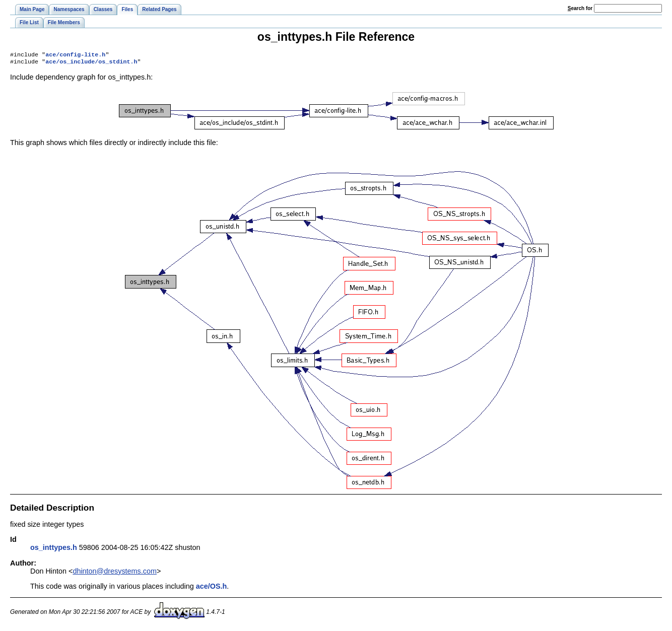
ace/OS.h (212, 588)
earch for (580, 8)
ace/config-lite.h (75, 55)
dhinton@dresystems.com (115, 573)
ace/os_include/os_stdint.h (91, 63)
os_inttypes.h (54, 549)
